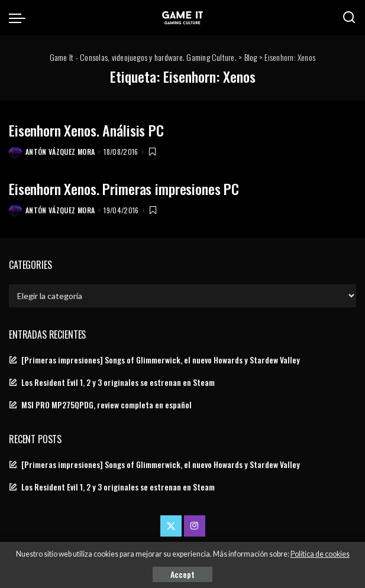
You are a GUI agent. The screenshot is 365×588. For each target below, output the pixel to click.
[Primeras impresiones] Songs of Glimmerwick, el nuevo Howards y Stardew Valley (161, 360)
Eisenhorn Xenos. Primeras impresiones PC (124, 189)
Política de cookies (320, 554)
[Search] (349, 18)
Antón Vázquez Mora (60, 152)
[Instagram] (195, 526)
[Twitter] (171, 526)
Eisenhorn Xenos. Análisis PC (86, 130)
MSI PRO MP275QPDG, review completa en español (106, 405)
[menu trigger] (20, 18)
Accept (182, 574)
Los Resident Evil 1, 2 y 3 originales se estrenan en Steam (118, 382)
